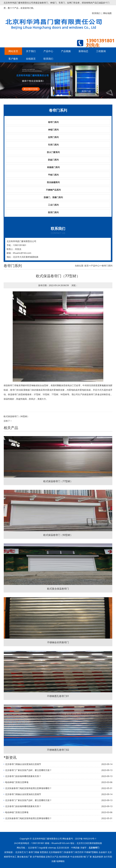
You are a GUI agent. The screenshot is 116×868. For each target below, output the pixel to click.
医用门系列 (53, 212)
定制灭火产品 (52, 857)
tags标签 (43, 848)
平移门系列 (53, 175)
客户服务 (13, 59)
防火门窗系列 (53, 152)
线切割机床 (64, 857)
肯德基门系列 (53, 167)
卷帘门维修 (34, 852)
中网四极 (75, 848)
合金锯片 (103, 852)
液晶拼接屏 (98, 857)
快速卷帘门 (69, 852)
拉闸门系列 (53, 137)
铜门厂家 (88, 857)
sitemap (52, 848)
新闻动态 (83, 51)
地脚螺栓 (60, 861)
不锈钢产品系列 (53, 190)
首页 (86, 266)
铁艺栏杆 (79, 852)
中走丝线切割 (77, 857)
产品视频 (66, 51)
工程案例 (101, 51)
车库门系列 (53, 145)
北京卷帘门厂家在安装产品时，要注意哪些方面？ (28, 770)
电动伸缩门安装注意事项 (17, 782)
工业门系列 (53, 205)
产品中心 (48, 51)
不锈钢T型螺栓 (91, 852)
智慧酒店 (44, 852)
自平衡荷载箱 (39, 857)
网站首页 (13, 51)
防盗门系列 (53, 160)
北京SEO (61, 848)
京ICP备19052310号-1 (86, 839)
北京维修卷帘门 (56, 852)
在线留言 (31, 59)
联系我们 (48, 59)
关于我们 (31, 51)
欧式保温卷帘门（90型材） (16, 416)
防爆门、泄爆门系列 (53, 197)
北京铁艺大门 (22, 852)
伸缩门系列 (53, 130)
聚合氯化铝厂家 (25, 857)
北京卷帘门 (33, 848)
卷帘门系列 (53, 122)
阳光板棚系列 (53, 182)
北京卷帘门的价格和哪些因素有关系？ (23, 776)
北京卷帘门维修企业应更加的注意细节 (23, 764)
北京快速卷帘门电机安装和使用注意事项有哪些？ (28, 788)
